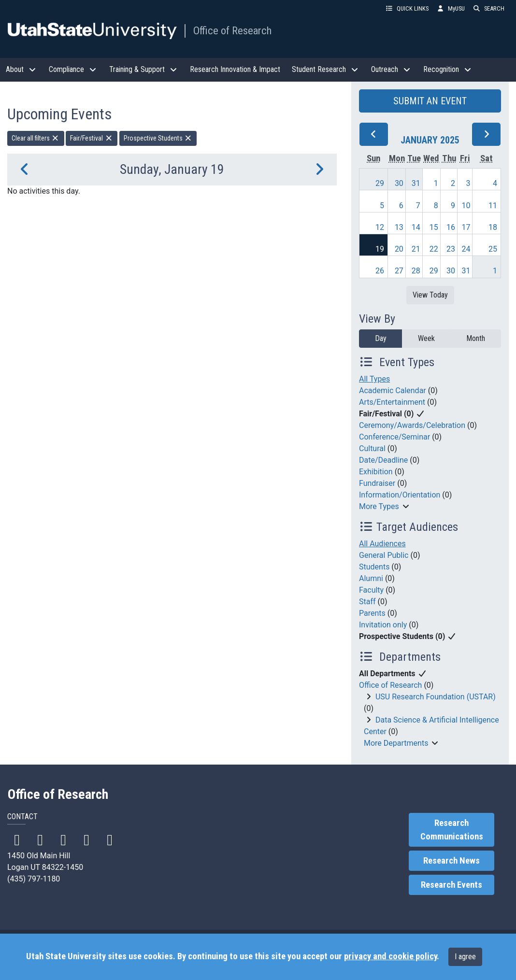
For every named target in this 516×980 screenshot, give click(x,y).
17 (466, 227)
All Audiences (382, 544)
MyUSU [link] (451, 8)
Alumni (371, 578)
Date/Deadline (383, 460)
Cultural (372, 448)
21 (416, 249)
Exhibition (376, 472)
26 (380, 271)
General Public (384, 555)
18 (493, 227)
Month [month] (476, 338)
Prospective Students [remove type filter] (158, 138)
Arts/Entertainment (392, 402)
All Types (374, 379)
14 (416, 227)
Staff (367, 602)
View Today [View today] (430, 295)
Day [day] (381, 338)
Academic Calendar (393, 391)
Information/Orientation (400, 495)
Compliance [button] (73, 69)
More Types (379, 506)
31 (416, 183)
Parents (372, 613)
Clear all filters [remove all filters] (36, 138)
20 (399, 249)
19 (380, 249)
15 (434, 227)
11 (493, 206)
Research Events (451, 885)
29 (380, 183)
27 (399, 271)
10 (466, 206)
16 (451, 227)
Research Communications (452, 830)
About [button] (21, 69)
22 (434, 249)
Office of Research (232, 30)
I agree (465, 957)
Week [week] (426, 338)
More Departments (396, 743)
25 (493, 249)
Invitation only (383, 625)
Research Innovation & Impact (235, 69)
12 (380, 227)
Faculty (371, 590)
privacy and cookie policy (390, 956)
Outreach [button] (391, 69)
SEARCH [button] (488, 8)
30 (399, 183)
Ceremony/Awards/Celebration (412, 425)
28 (416, 271)
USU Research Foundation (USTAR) (436, 697)
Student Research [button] (326, 69)
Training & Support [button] (144, 69)
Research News (451, 861)
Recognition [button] (448, 69)
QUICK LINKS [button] (407, 8)
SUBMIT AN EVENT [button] (430, 101)
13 (399, 227)
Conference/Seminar (394, 437)
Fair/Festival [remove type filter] (92, 138)
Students (374, 567)
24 (466, 249)
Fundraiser (377, 483)
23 (451, 249)
